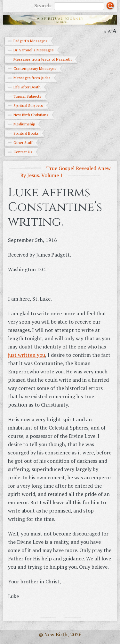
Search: (69, 6)
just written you (27, 355)
